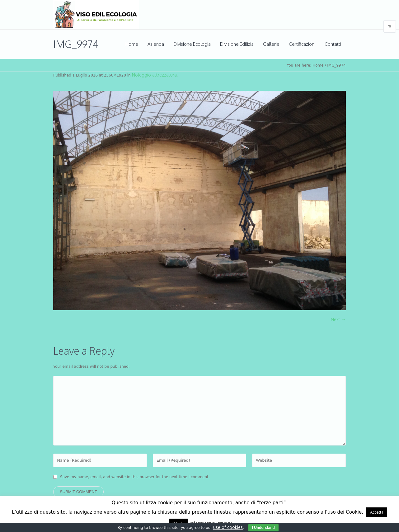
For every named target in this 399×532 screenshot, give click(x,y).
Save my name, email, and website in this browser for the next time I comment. (135, 477)
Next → (338, 319)
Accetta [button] (377, 512)
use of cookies (228, 527)
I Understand (263, 528)
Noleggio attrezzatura (154, 75)
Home (318, 65)
